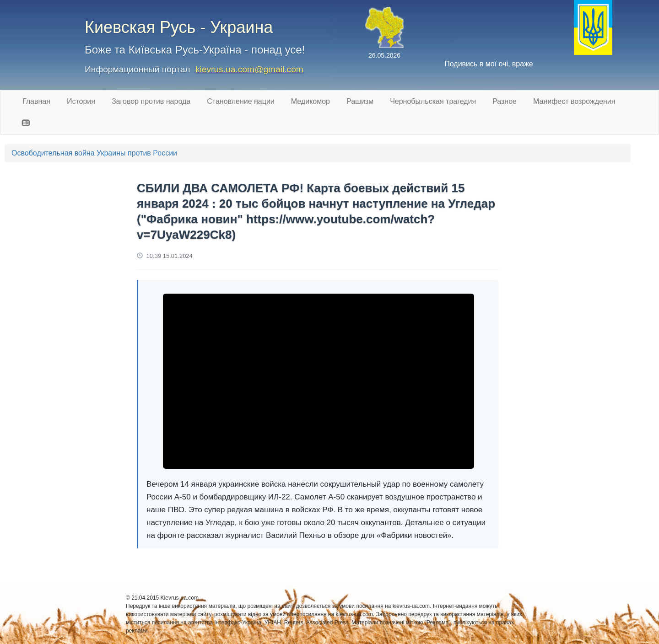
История (81, 101)
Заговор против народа (151, 101)
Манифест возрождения (574, 101)
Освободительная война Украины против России (94, 153)
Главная (36, 101)
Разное (505, 101)
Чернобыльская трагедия (433, 101)
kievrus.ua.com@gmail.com (249, 69)
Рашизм (360, 101)
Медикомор (311, 101)
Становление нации (241, 101)
